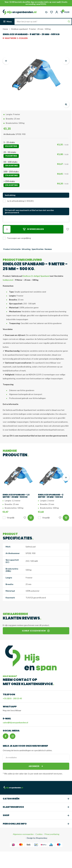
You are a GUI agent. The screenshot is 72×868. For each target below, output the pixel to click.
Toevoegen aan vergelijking (19, 238)
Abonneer (36, 766)
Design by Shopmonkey (37, 838)
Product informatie (12, 249)
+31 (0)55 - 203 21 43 (12, 698)
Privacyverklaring (52, 834)
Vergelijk (11, 518)
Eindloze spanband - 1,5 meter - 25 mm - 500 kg (16, 496)
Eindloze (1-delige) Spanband (36, 276)
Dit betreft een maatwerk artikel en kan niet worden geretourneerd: (29, 211)
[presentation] (6, 61)
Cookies (39, 834)
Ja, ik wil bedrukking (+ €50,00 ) (20, 201)
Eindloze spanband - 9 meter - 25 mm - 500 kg (31, 29)
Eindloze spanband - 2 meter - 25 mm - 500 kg (51, 496)
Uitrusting (26, 249)
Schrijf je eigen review (36, 631)
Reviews (48, 249)
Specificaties (38, 249)
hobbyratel (8, 280)
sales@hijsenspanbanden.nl (15, 722)
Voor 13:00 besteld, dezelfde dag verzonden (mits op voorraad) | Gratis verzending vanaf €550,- (36, 3)
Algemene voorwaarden (23, 834)
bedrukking (10, 195)
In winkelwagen (33, 229)
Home (5, 29)
